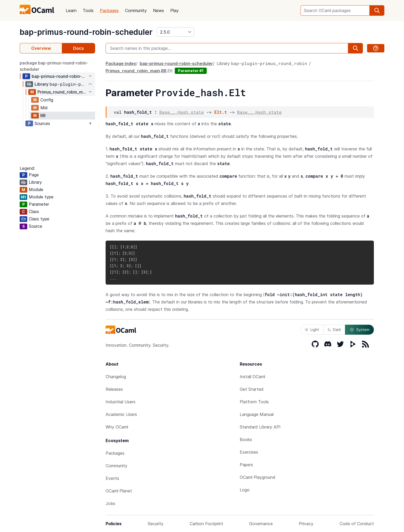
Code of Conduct (357, 524)
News (159, 10)
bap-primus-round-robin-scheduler (86, 32)
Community (136, 10)
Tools (88, 10)
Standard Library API (260, 427)
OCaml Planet (119, 491)
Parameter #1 (191, 71)
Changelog (116, 377)
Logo (245, 490)
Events (112, 478)
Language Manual (257, 414)
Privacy (306, 524)
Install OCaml (252, 377)
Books (246, 439)
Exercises (249, 452)
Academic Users (121, 414)
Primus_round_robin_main (62, 92)
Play (174, 10)
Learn (71, 10)
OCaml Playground (258, 477)
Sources (42, 123)
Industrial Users (121, 402)
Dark (334, 330)
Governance (261, 524)
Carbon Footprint (206, 524)
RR (43, 116)
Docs (78, 48)
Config (47, 100)
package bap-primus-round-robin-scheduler (54, 66)
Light (312, 330)
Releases (114, 389)
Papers (246, 465)
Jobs (110, 503)
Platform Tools (254, 402)
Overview (41, 48)
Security (156, 524)
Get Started (252, 389)
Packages (109, 10)
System (359, 330)
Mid (44, 108)
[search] (377, 10)
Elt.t (221, 112)
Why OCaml (117, 427)
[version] (175, 32)
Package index (121, 63)
